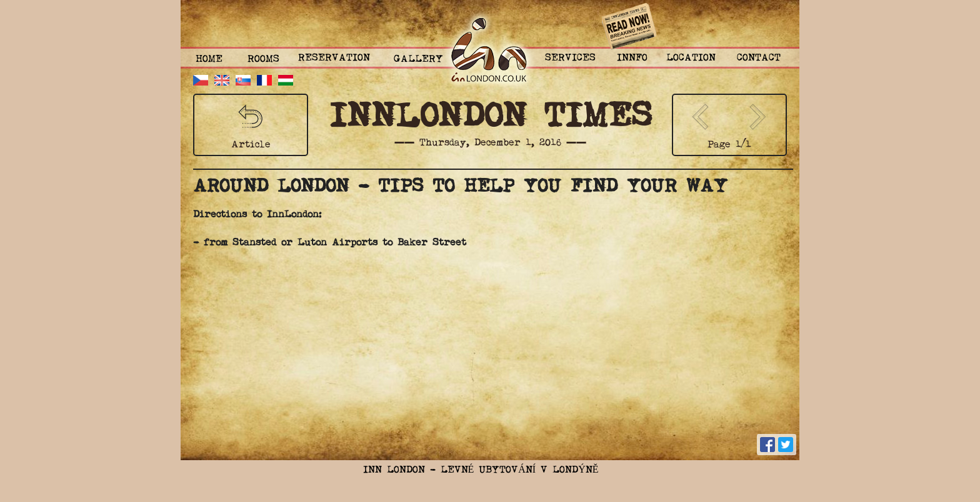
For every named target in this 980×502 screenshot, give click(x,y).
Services (570, 58)
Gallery (418, 59)
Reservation (334, 58)
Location (691, 58)
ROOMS (263, 59)
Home (209, 59)
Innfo (632, 58)
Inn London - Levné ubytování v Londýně (481, 470)
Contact (759, 58)
